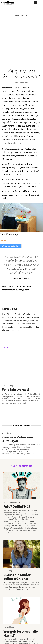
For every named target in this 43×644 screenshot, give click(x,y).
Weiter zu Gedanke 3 (11, 246)
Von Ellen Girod (21, 83)
